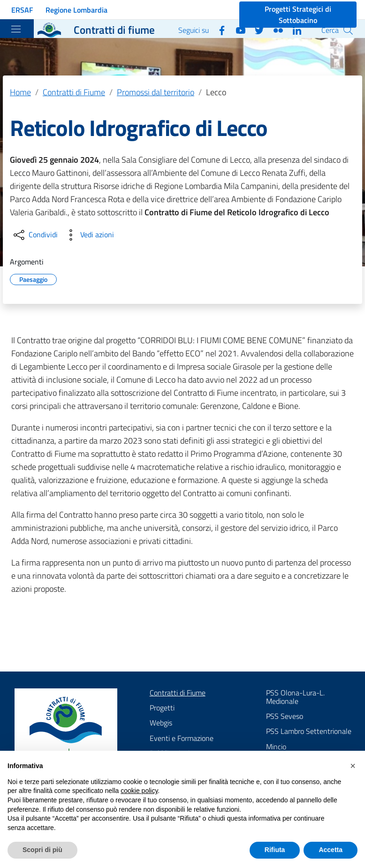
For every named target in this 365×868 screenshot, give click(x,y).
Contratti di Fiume (74, 92)
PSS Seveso (285, 716)
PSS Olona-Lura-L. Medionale (295, 697)
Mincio (276, 747)
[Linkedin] (293, 30)
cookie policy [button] (139, 791)
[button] (353, 766)
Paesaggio (33, 278)
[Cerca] (348, 30)
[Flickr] (274, 30)
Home (20, 92)
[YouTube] (237, 30)
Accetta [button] (331, 850)
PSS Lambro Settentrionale (309, 731)
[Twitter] (256, 30)
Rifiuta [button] (275, 850)
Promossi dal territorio (156, 92)
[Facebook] (218, 30)
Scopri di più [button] (42, 850)
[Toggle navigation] (16, 29)
